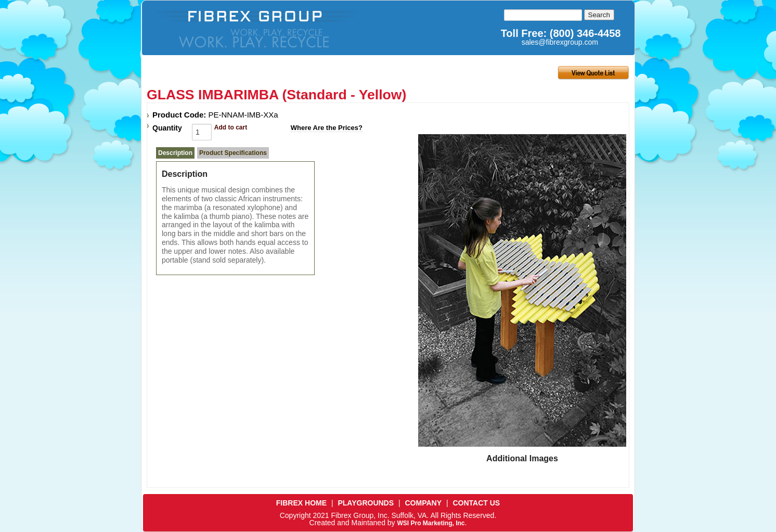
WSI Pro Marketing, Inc (431, 523)
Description (175, 153)
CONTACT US (476, 503)
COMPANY (424, 503)
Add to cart (231, 127)
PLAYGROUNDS (366, 503)
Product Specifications (233, 153)
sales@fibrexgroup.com (560, 42)
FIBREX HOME (301, 503)
